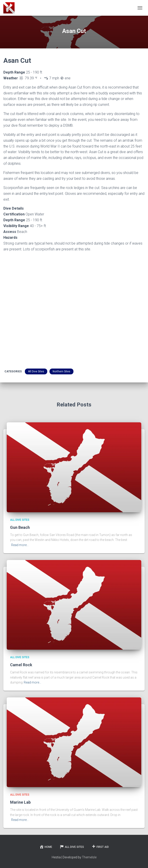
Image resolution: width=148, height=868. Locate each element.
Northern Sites (61, 371)
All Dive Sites (36, 371)
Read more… (20, 545)
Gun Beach (20, 527)
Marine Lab (20, 802)
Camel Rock (21, 665)
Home (46, 847)
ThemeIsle (89, 857)
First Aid (100, 847)
